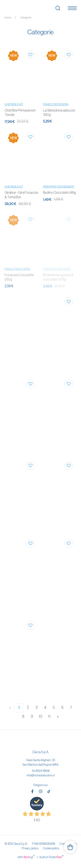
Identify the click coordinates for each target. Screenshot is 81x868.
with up (26, 857)
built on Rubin (52, 857)
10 (40, 717)
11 (49, 717)
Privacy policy (30, 848)
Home (8, 17)
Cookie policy (51, 848)
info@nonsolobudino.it (41, 775)
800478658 (43, 771)
